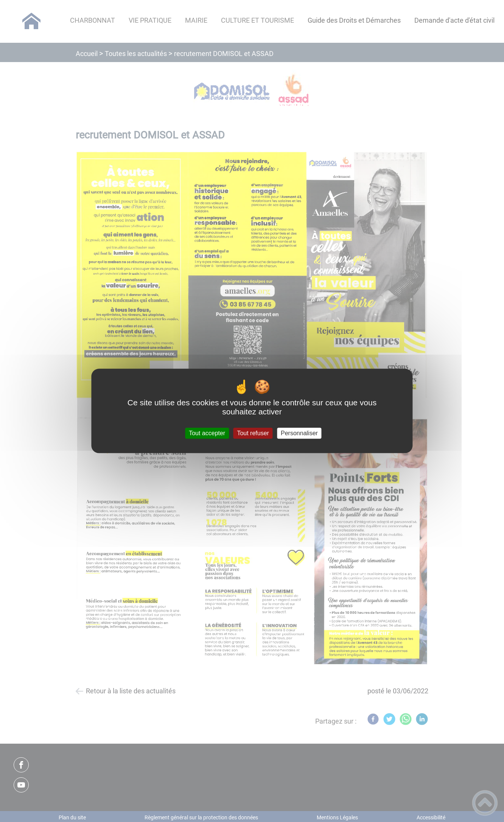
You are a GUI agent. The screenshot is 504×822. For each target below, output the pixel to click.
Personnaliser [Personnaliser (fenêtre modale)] (299, 433)
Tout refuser (253, 433)
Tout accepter (207, 433)
